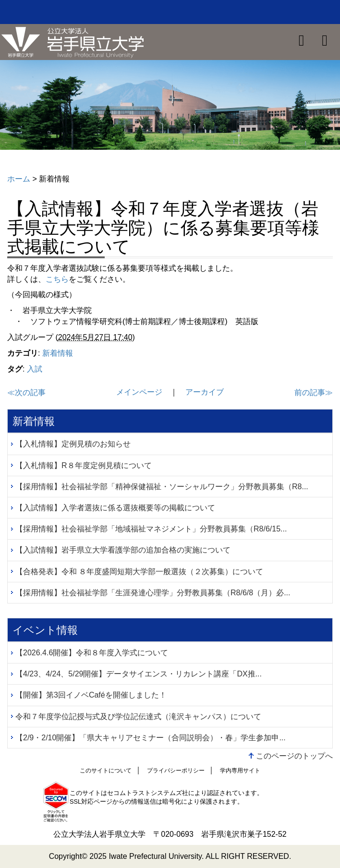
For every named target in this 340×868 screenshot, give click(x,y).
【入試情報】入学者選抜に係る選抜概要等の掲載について (115, 508)
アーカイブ (205, 392)
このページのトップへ (294, 756)
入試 (35, 369)
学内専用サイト (240, 771)
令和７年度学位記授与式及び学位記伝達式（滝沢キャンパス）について (138, 717)
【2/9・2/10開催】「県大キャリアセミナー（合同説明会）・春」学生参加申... (151, 738)
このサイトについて (106, 771)
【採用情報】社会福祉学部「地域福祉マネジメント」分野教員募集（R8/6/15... (151, 529)
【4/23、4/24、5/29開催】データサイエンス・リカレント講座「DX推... (139, 674)
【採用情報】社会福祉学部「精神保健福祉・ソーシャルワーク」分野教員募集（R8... (162, 487)
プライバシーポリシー (176, 771)
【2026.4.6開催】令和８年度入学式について (92, 653)
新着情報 (58, 353)
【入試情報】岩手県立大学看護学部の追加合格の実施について (123, 550)
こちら (57, 279)
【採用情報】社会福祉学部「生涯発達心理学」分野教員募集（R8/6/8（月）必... (153, 593)
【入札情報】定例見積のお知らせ (73, 444)
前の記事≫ (314, 392)
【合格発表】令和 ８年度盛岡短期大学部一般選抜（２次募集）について (139, 572)
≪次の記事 (26, 392)
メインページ (139, 392)
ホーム (19, 179)
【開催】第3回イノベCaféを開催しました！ (91, 695)
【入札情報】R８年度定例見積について (84, 465)
